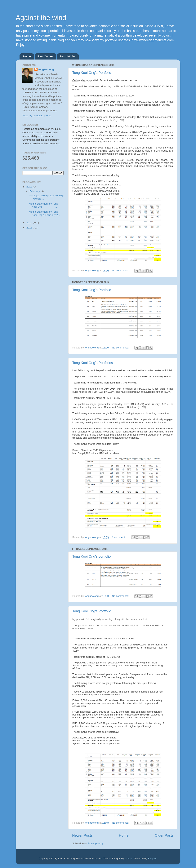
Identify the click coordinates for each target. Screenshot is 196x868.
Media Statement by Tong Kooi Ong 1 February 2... (45, 213)
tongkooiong (46, 69)
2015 (30, 187)
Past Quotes (45, 56)
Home (27, 56)
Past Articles (68, 56)
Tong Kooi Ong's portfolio (92, 556)
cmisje (128, 859)
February (35, 191)
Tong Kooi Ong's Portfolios (93, 363)
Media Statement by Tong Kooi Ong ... (44, 205)
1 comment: (119, 537)
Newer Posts (82, 835)
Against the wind (41, 18)
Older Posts (164, 835)
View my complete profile (37, 115)
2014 (30, 222)
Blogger (152, 859)
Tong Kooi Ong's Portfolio (92, 73)
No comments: (121, 270)
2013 (30, 228)
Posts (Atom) (96, 843)
